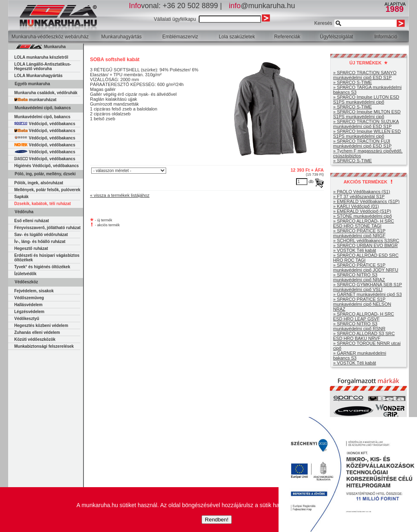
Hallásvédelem (29, 305)
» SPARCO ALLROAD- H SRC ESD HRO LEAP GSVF (364, 316)
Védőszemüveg (29, 298)
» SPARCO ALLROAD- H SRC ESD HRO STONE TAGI (364, 223)
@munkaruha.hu (262, 6)
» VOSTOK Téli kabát (354, 250)
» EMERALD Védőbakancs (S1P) (366, 201)
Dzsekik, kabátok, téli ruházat (43, 204)
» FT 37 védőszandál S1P (359, 196)
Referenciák (287, 37)
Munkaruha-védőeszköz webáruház (50, 37)
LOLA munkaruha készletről (41, 57)
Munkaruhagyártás (121, 37)
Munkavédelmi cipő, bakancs (42, 117)
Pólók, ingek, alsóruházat (39, 183)
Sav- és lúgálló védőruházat (41, 235)
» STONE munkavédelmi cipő (362, 216)
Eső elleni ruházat (32, 221)
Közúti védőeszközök (35, 339)
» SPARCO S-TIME (352, 82)
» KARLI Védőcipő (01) (356, 206)
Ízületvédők (25, 274)
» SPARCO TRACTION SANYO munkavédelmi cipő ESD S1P (365, 75)
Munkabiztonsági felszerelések (44, 346)
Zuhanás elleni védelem (37, 332)
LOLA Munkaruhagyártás (38, 76)
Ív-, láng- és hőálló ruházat (40, 242)
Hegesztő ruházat (31, 248)
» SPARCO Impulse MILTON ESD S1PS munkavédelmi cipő (367, 114)
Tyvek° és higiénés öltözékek (42, 267)
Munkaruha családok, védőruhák (46, 93)
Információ (386, 37)
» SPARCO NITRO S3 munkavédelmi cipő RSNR (359, 326)
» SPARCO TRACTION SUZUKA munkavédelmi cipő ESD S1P (366, 124)
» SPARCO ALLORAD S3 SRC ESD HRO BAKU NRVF (364, 336)
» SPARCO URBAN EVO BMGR (365, 245)
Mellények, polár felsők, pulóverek (47, 190)
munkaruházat (35, 100)
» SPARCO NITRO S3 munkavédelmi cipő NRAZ (359, 277)
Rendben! (217, 520)
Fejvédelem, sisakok (34, 291)
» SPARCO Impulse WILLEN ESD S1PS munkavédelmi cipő (367, 134)
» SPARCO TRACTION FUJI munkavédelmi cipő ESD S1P (362, 143)
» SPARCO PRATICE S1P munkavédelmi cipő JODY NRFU (366, 267)
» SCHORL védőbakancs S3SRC (366, 241)
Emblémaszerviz (180, 37)
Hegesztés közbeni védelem (41, 326)
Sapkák (21, 197)
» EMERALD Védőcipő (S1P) (362, 211)
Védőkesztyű (27, 319)
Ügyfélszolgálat (337, 37)
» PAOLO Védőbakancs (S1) (362, 192)
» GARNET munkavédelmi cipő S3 (368, 294)
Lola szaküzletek (237, 37)
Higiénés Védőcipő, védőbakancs (46, 166)
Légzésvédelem (29, 312)
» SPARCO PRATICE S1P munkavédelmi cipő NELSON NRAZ (362, 304)
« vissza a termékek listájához (120, 195)
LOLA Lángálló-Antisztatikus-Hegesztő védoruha (43, 66)
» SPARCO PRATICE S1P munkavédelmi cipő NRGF (359, 233)
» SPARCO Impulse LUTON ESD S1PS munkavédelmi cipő (366, 99)
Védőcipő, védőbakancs (45, 124)
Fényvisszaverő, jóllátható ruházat (47, 228)
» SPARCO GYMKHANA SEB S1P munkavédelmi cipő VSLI (368, 287)
